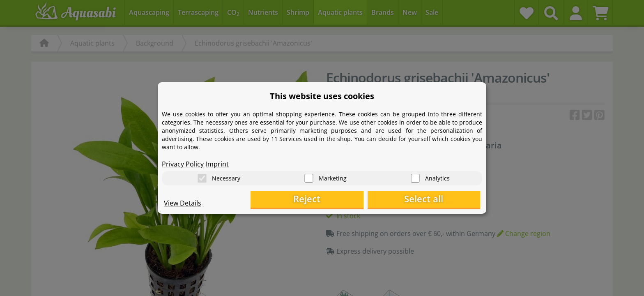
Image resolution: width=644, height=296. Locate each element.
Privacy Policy (183, 163)
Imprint (217, 163)
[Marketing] (309, 177)
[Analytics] (415, 177)
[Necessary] (202, 177)
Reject (353, 200)
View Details (183, 204)
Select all (439, 200)
